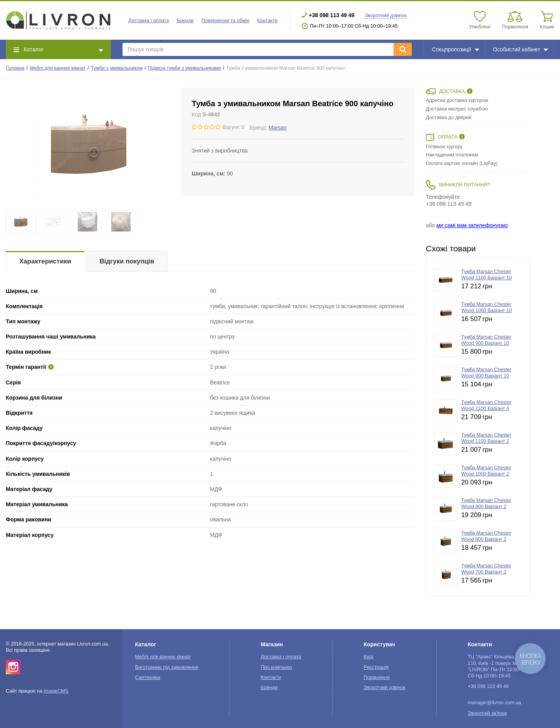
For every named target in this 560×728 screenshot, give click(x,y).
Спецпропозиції (455, 49)
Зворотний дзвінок (386, 16)
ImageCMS (56, 691)
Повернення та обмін (225, 21)
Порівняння (377, 677)
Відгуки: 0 (233, 127)
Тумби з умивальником (117, 68)
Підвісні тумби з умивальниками (184, 68)
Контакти (267, 21)
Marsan (277, 128)
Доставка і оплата (149, 21)
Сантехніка (147, 677)
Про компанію (276, 667)
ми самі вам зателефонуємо (472, 225)
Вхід (368, 657)
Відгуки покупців (127, 261)
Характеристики (45, 261)
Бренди (185, 21)
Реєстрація (376, 667)
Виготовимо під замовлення (166, 667)
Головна (15, 68)
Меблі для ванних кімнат (58, 68)
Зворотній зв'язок (487, 713)
